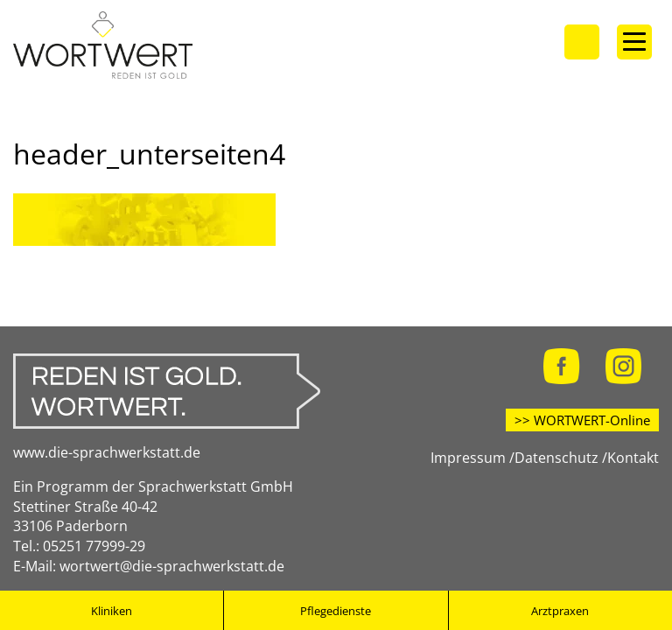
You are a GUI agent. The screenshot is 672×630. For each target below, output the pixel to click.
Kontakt (633, 458)
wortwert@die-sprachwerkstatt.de (172, 566)
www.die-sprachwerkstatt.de (107, 452)
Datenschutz (556, 458)
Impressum (468, 458)
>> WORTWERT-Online (582, 420)
